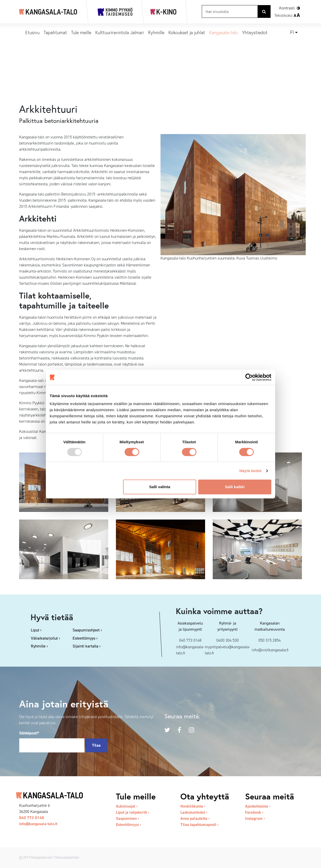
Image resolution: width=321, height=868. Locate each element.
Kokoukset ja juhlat (187, 32)
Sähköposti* (29, 733)
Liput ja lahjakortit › (133, 812)
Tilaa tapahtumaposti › (199, 825)
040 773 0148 (32, 818)
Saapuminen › (128, 818)
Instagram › (255, 818)
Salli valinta (160, 487)
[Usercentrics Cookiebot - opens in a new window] (249, 377)
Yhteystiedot (255, 32)
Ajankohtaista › (258, 806)
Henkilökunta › (193, 806)
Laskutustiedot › (194, 812)
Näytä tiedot (251, 471)
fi (292, 32)
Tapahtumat (55, 32)
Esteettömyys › (129, 825)
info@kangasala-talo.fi (38, 824)
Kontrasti (287, 8)
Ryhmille (156, 32)
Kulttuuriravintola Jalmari (120, 32)
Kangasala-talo (224, 32)
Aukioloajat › (127, 806)
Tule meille (81, 32)
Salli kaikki (235, 487)
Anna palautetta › (195, 818)
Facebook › (254, 812)
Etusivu (32, 32)
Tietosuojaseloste (66, 857)
